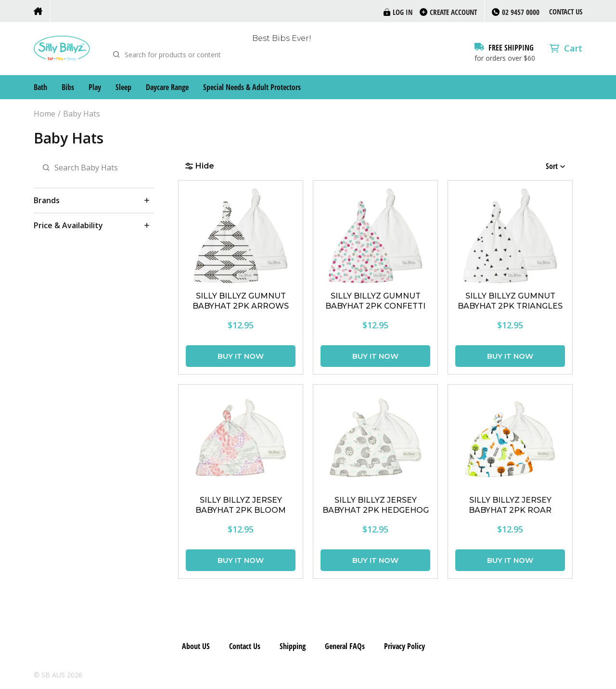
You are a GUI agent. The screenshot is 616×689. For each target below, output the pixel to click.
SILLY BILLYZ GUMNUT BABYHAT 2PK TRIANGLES (510, 301)
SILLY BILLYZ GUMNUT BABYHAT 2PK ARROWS (241, 301)
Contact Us (566, 12)
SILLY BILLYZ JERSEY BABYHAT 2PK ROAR (510, 505)
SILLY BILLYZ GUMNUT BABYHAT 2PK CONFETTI (375, 301)
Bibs (68, 87)
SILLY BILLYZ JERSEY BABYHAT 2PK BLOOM (241, 505)
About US (196, 646)
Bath (40, 87)
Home (45, 114)
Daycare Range (167, 87)
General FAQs (345, 646)
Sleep (123, 87)
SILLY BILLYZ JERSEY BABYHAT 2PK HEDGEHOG (376, 505)
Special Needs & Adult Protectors (252, 87)
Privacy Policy (404, 646)
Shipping (293, 646)
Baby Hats (82, 114)
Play (95, 87)
